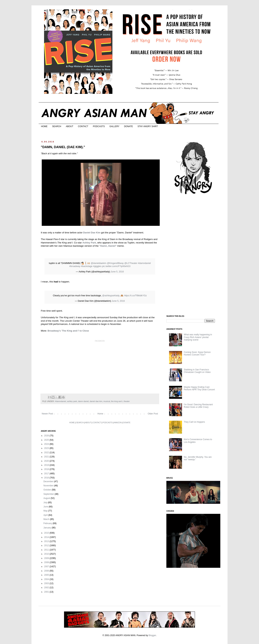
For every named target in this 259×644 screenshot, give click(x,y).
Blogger (152, 635)
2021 (47, 457)
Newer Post (47, 414)
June (46, 507)
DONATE (129, 126)
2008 (47, 562)
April (46, 515)
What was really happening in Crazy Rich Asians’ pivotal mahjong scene (198, 337)
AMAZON (118, 423)
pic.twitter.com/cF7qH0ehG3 (116, 266)
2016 (47, 478)
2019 (47, 465)
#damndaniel (144, 263)
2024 (47, 444)
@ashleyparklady (111, 296)
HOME (44, 126)
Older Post (153, 414)
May (46, 511)
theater (127, 401)
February (48, 523)
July (46, 503)
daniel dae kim (96, 401)
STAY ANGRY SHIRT (148, 126)
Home (100, 414)
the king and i (117, 401)
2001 (47, 592)
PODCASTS (99, 126)
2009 (47, 558)
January (47, 528)
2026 (47, 436)
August (47, 498)
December (49, 481)
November (49, 486)
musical (107, 401)
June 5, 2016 (117, 272)
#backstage (87, 266)
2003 (47, 583)
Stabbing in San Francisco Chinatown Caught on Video (197, 371)
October (47, 490)
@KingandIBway (115, 263)
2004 (47, 579)
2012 (47, 545)
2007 (47, 567)
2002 (47, 588)
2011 (47, 550)
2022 (47, 453)
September (49, 494)
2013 (47, 541)
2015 (47, 533)
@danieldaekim (99, 263)
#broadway (75, 266)
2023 (47, 448)
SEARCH (57, 126)
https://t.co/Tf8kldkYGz (135, 296)
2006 (47, 571)
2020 (47, 461)
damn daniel (83, 401)
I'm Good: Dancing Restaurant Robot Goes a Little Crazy (198, 406)
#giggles (97, 266)
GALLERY (114, 126)
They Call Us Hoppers (194, 422)
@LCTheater (131, 263)
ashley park (72, 401)
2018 (47, 469)
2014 (47, 537)
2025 (47, 440)
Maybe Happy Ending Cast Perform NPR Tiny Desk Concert (199, 388)
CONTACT (83, 126)
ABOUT (70, 126)
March (47, 519)
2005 (47, 575)
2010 (47, 554)
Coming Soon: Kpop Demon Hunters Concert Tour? (197, 353)
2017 (47, 474)
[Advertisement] (193, 255)
